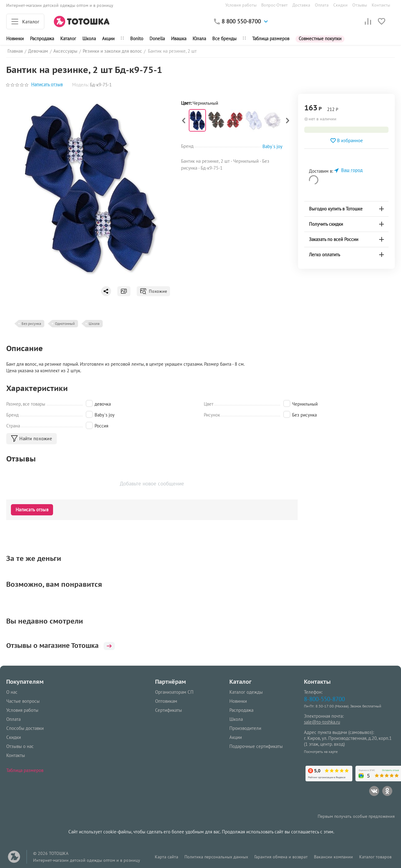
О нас (12, 692)
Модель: (81, 85)
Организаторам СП (174, 692)
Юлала (199, 39)
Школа (89, 39)
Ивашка (179, 39)
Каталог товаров (375, 857)
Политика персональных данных (216, 857)
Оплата (322, 5)
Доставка (301, 5)
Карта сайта (166, 857)
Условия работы (241, 5)
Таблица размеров (271, 39)
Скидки (340, 5)
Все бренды (224, 39)
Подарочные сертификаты (256, 746)
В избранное (346, 141)
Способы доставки (25, 728)
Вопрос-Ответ (274, 5)
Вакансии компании (333, 857)
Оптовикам (166, 701)
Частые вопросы (23, 701)
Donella (157, 39)
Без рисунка (31, 323)
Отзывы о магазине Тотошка (64, 645)
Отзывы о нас (20, 746)
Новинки (15, 39)
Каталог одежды (246, 692)
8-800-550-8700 (324, 699)
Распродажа (241, 710)
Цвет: (186, 103)
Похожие (153, 291)
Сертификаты (169, 710)
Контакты (381, 5)
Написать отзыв (47, 85)
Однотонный (65, 323)
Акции (108, 39)
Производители (245, 728)
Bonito (137, 39)
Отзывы (360, 5)
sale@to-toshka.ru (322, 722)
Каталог (68, 39)
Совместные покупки (320, 39)
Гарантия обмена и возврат (281, 857)
